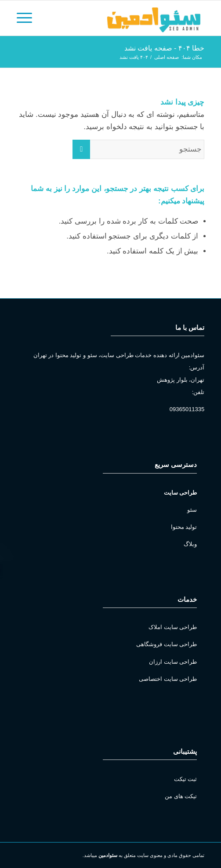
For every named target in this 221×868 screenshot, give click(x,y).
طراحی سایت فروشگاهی (167, 644)
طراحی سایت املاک (173, 627)
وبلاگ (190, 544)
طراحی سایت (181, 493)
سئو (192, 510)
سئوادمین (108, 855)
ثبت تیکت (186, 779)
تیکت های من (181, 796)
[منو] (27, 18)
